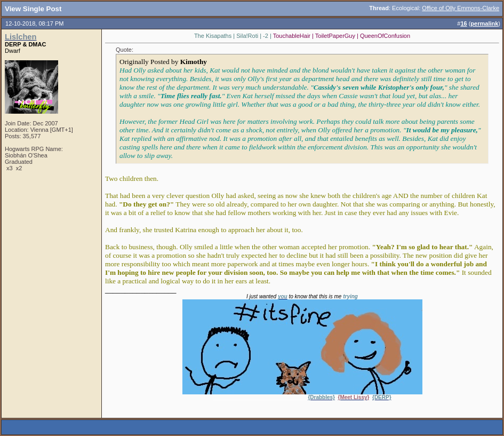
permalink (484, 23)
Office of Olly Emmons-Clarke (461, 8)
